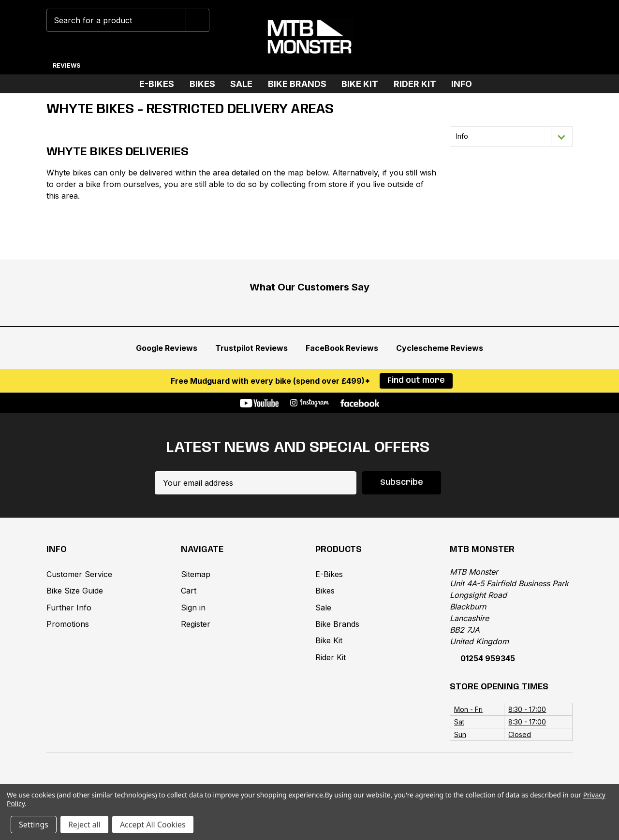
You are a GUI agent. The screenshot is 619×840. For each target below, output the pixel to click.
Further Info (69, 607)
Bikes (206, 84)
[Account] (529, 37)
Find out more (416, 381)
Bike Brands (301, 84)
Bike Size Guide (75, 591)
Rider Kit (419, 84)
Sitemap (196, 574)
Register (196, 624)
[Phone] (469, 37)
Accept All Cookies (153, 825)
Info (465, 84)
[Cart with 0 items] (559, 37)
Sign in (193, 607)
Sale (245, 84)
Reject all (84, 825)
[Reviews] (66, 62)
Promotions (68, 624)
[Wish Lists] (499, 37)
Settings (34, 825)
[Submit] (198, 20)
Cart (189, 591)
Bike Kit (364, 84)
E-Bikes (161, 84)
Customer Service (79, 574)
